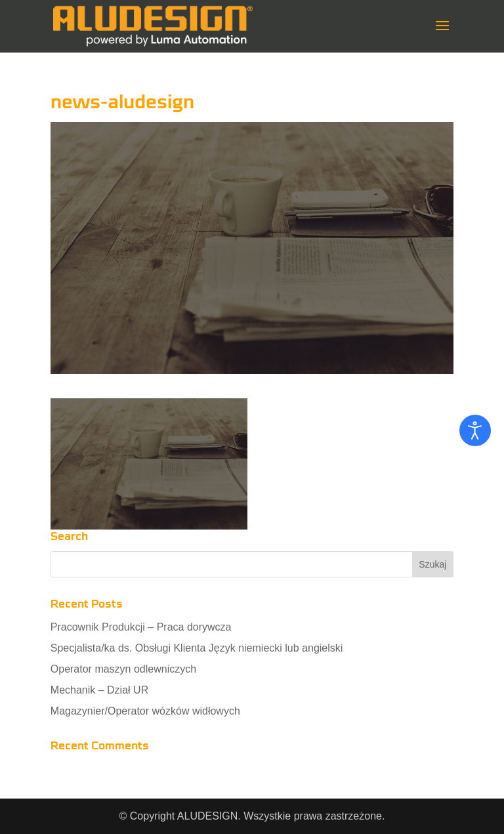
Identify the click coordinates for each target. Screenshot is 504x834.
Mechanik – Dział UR (99, 690)
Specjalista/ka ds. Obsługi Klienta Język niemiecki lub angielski (197, 648)
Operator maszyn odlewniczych (123, 669)
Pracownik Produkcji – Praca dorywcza (141, 627)
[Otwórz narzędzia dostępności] (475, 430)
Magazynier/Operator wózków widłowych (145, 711)
